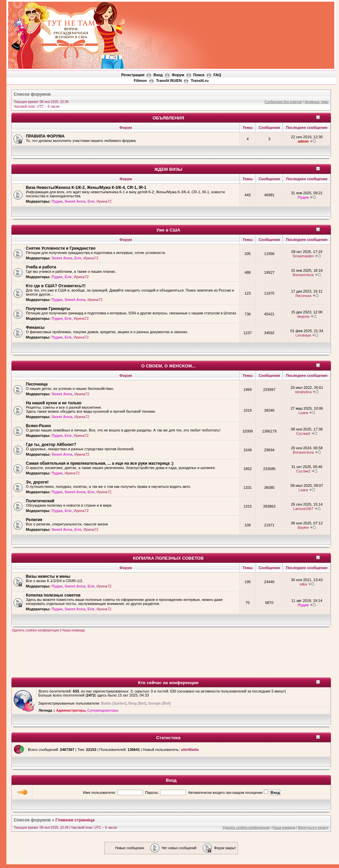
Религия (34, 520)
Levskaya (303, 335)
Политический (40, 501)
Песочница (37, 384)
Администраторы (71, 710)
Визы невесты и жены (48, 576)
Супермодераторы (103, 710)
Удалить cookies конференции (35, 630)
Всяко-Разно (38, 426)
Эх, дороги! (37, 482)
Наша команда (73, 630)
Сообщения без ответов (283, 102)
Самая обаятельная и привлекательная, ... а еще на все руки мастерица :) (100, 463)
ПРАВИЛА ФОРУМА (45, 136)
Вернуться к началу (313, 828)
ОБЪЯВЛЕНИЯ (168, 118)
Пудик (57, 201)
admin (303, 141)
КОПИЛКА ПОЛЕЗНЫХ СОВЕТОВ (168, 558)
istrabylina (303, 392)
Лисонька (303, 296)
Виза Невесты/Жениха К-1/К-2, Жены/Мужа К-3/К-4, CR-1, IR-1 (86, 188)
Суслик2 (303, 433)
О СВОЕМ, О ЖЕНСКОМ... (168, 366)
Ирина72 (104, 201)
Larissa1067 (303, 509)
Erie (91, 201)
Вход (171, 780)
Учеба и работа (41, 267)
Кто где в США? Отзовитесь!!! (56, 286)
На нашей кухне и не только (54, 403)
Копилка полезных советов (53, 595)
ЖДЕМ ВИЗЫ (168, 169)
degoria (303, 316)
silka (303, 584)
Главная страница (75, 820)
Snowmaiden (303, 256)
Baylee (303, 527)
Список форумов (32, 820)
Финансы (35, 327)
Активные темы (317, 102)
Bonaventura (303, 275)
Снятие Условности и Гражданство (61, 248)
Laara (303, 413)
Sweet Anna (75, 201)
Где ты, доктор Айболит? (51, 445)
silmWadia (190, 750)
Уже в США (168, 230)
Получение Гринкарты (48, 309)
